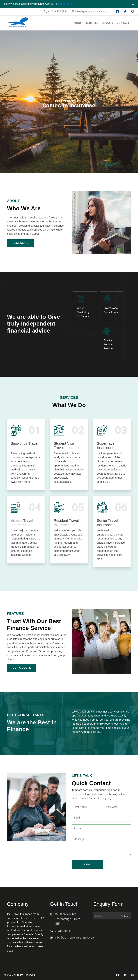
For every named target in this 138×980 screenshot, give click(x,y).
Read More (20, 243)
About (78, 23)
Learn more (66, 4)
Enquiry (108, 23)
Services (92, 23)
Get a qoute (22, 668)
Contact (123, 23)
